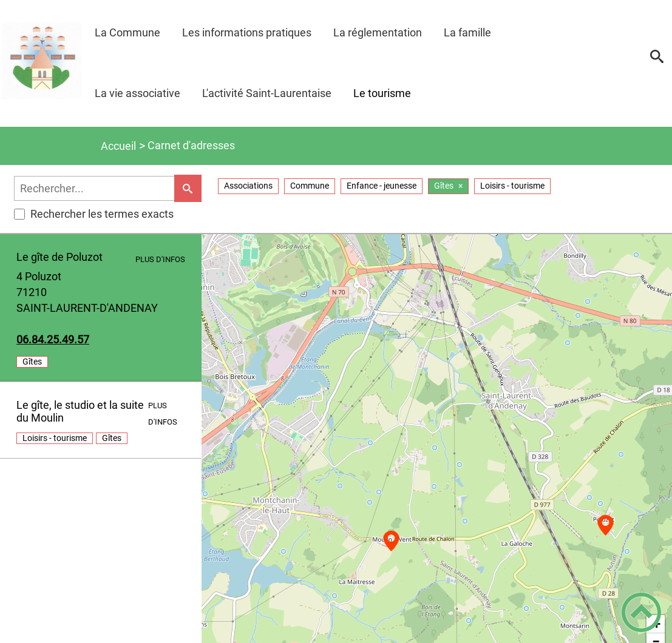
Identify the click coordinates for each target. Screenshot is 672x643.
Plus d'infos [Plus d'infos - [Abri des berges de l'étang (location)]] (160, 259)
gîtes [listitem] (32, 362)
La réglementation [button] (378, 32)
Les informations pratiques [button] (247, 32)
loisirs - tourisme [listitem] (55, 438)
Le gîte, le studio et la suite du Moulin (80, 411)
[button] (657, 61)
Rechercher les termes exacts (94, 214)
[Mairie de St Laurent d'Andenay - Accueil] (42, 60)
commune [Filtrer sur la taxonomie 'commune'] (310, 186)
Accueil (118, 146)
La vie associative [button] (137, 93)
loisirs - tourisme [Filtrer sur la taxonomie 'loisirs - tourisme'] (512, 186)
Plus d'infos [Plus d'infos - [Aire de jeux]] (163, 413)
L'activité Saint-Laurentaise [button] (267, 93)
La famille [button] (467, 32)
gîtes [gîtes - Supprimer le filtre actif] (444, 186)
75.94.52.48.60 (53, 339)
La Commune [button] (127, 32)
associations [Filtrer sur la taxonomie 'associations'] (248, 186)
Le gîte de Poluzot (59, 257)
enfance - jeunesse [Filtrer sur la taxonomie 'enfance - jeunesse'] (382, 186)
